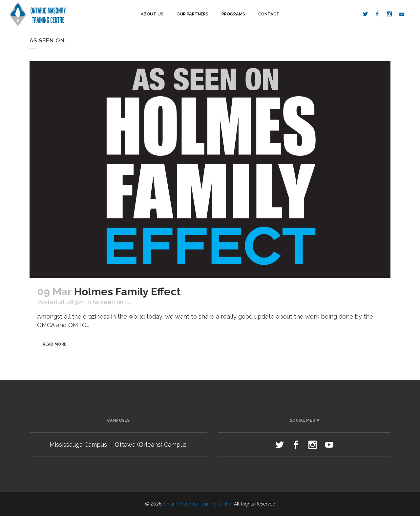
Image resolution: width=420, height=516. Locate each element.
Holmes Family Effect (127, 292)
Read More (55, 344)
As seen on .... (111, 302)
